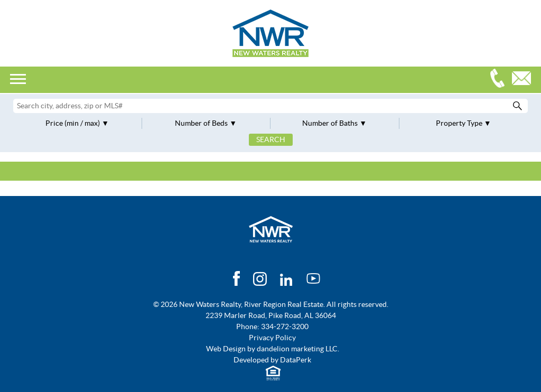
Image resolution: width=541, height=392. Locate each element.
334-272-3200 (500, 80)
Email (524, 80)
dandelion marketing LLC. (298, 349)
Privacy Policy (272, 338)
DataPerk (296, 360)
